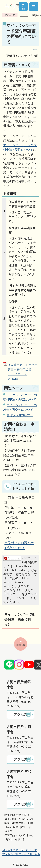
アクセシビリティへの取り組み (21, 854)
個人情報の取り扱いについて (20, 850)
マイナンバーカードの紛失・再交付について (20, 407)
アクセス (21, 715)
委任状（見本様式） (20, 415)
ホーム (24, 15)
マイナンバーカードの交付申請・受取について (20, 397)
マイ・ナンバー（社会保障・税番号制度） (19, 619)
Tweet (34, 50)
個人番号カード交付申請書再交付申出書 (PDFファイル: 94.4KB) (23, 372)
